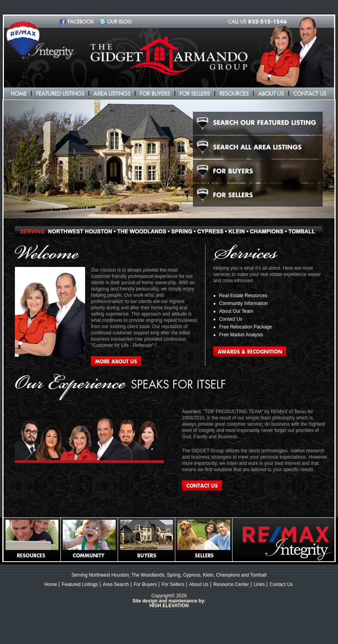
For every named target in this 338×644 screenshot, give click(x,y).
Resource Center (231, 584)
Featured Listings (80, 584)
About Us (199, 584)
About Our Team (236, 311)
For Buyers (145, 584)
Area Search (116, 584)
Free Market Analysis (241, 335)
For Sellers (173, 584)
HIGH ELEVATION (169, 606)
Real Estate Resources (243, 296)
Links (259, 584)
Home (51, 584)
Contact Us (231, 319)
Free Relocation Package (246, 327)
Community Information (244, 303)
